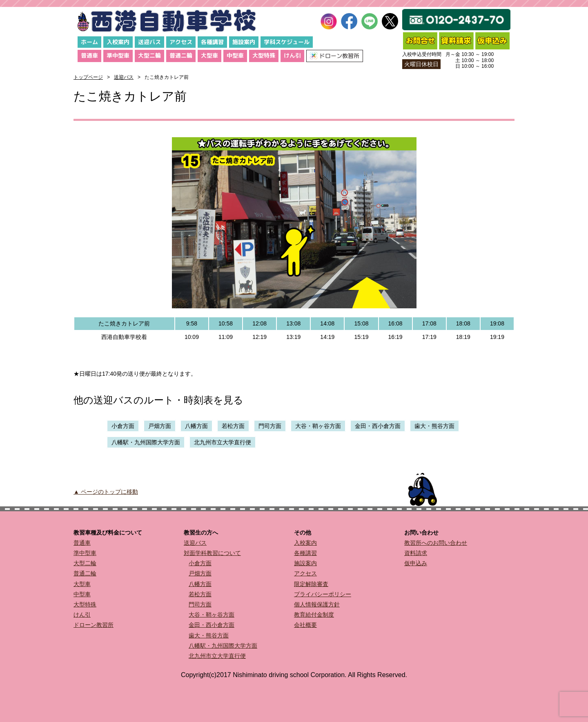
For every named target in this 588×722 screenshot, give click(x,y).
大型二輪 (149, 55)
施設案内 (244, 42)
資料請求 (416, 553)
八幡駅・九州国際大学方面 (146, 442)
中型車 (235, 55)
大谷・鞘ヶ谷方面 (318, 426)
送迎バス (149, 42)
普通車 (89, 55)
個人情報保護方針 (317, 604)
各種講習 (212, 42)
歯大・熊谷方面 (434, 426)
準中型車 (118, 55)
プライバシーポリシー (323, 594)
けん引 (292, 55)
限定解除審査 (311, 584)
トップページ (88, 77)
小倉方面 (123, 426)
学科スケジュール (287, 42)
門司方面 (270, 426)
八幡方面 (196, 426)
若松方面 (233, 426)
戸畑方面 (160, 426)
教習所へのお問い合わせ (436, 543)
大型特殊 (264, 55)
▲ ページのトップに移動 (106, 492)
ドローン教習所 (94, 625)
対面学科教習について (212, 553)
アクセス (181, 42)
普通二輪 (181, 55)
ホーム (89, 42)
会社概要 (305, 625)
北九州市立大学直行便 (223, 442)
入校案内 (118, 42)
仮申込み (416, 563)
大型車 (209, 55)
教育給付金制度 (314, 615)
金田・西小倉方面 (378, 426)
